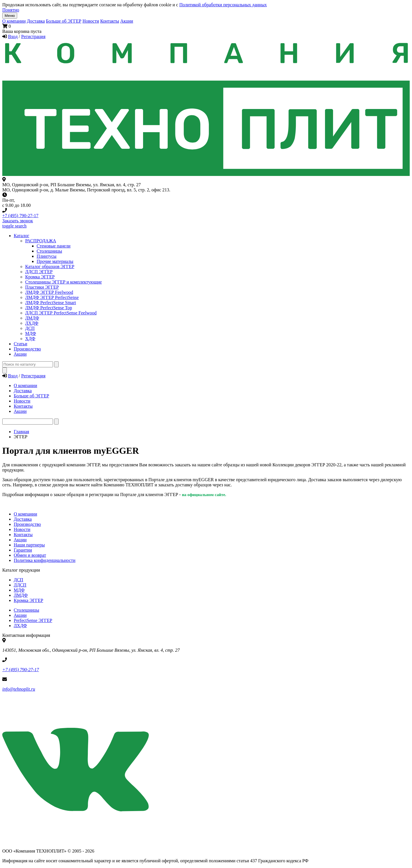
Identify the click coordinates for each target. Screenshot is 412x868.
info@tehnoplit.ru (19, 689)
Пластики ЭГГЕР (42, 287)
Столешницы (26, 610)
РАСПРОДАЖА (41, 241)
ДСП (18, 580)
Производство (27, 524)
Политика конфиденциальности (45, 560)
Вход (13, 36)
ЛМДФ (32, 318)
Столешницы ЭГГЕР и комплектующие (64, 282)
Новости (91, 21)
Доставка (36, 21)
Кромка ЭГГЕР (40, 277)
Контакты (110, 21)
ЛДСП (20, 585)
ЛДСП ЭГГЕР (39, 272)
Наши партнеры (29, 545)
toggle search (14, 226)
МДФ (31, 333)
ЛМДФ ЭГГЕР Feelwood (49, 292)
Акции (127, 21)
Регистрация (33, 36)
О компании (14, 21)
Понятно (11, 10)
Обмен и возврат (30, 555)
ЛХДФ (20, 626)
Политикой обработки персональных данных (223, 5)
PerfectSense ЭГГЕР (33, 620)
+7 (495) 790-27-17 (20, 216)
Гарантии (23, 550)
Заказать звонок (18, 221)
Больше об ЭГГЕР (64, 21)
